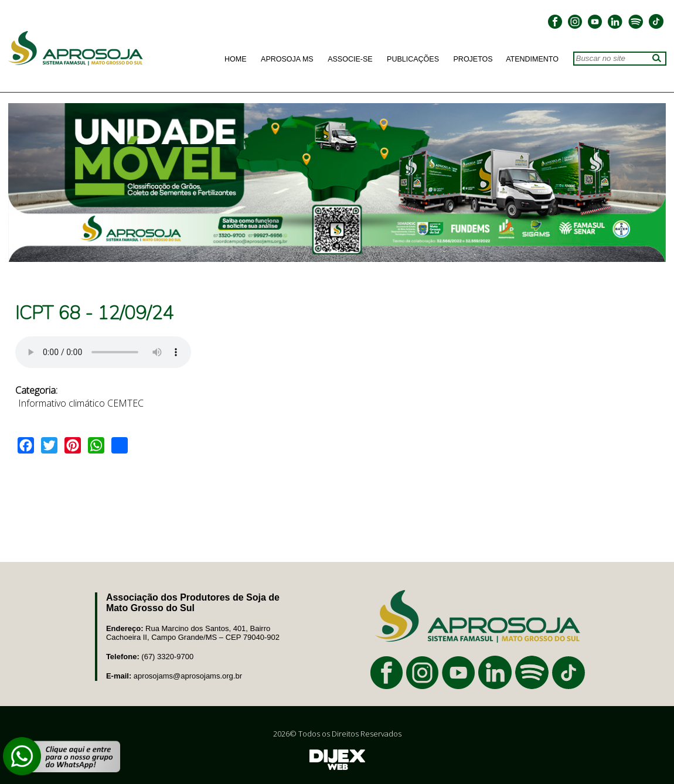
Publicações (413, 59)
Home (236, 59)
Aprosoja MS (287, 59)
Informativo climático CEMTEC (81, 403)
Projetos (473, 59)
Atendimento (532, 59)
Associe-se (350, 59)
